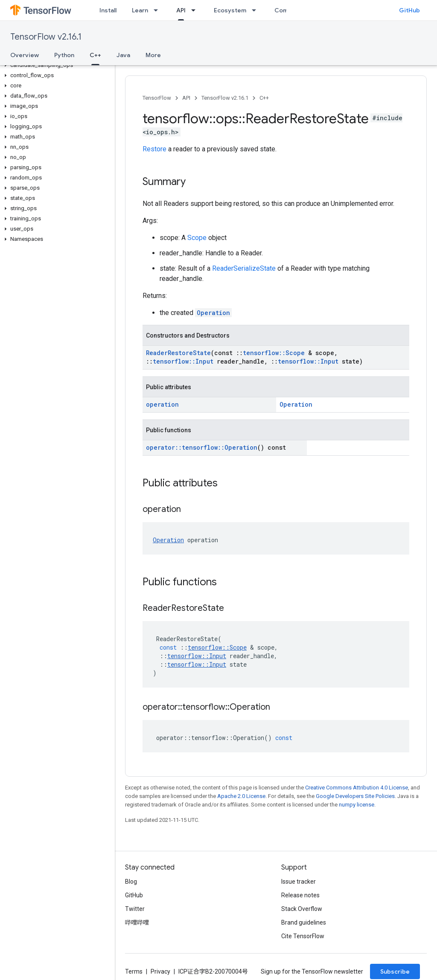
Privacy (160, 971)
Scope (197, 238)
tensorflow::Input (183, 361)
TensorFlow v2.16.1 (46, 37)
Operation (213, 313)
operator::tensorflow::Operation (202, 447)
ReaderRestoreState (178, 353)
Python (64, 55)
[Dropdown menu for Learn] (158, 10)
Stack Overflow (302, 909)
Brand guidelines (304, 922)
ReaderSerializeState (244, 268)
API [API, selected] (181, 10)
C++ (264, 98)
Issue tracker (299, 882)
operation (162, 404)
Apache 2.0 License (241, 796)
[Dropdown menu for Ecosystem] (256, 10)
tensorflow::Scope (274, 353)
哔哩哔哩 (137, 922)
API (186, 98)
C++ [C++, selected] (95, 55)
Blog (131, 882)
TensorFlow (157, 98)
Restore (154, 149)
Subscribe (395, 971)
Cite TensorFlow (303, 936)
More (153, 55)
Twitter (135, 909)
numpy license (357, 805)
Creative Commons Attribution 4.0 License (357, 788)
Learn (140, 10)
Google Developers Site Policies (355, 796)
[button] (56, 65)
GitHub (409, 10)
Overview (25, 55)
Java (123, 55)
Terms (134, 971)
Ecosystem (230, 10)
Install (108, 10)
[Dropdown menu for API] (196, 10)
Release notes (300, 895)
